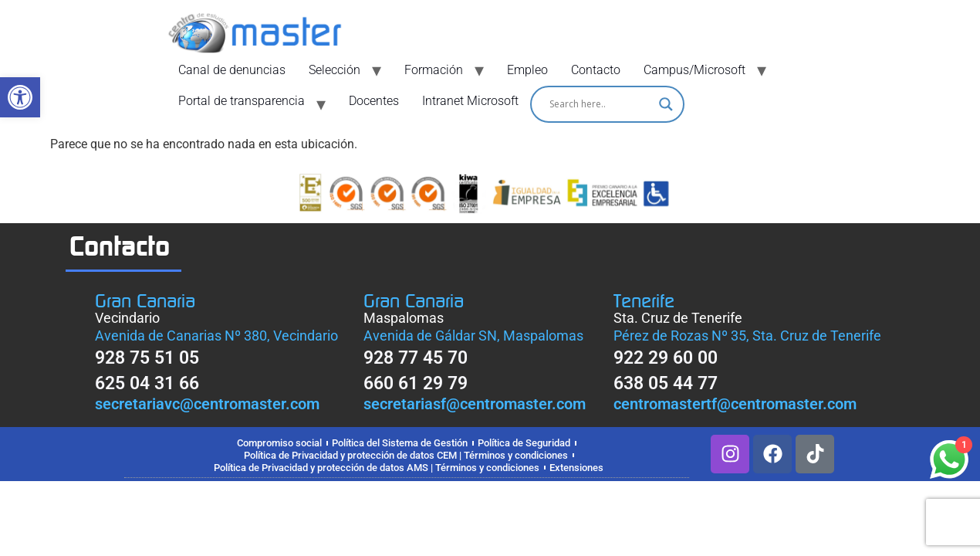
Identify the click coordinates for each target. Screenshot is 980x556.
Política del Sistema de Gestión (400, 443)
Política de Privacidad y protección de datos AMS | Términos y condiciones (377, 468)
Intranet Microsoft (470, 101)
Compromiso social (279, 443)
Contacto (596, 70)
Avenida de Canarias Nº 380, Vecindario (216, 336)
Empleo (527, 70)
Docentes (374, 101)
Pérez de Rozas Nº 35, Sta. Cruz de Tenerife (747, 336)
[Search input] (600, 104)
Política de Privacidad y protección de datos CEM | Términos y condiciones (406, 455)
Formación (434, 70)
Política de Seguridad (524, 443)
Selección (335, 70)
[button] (20, 97)
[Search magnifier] (666, 104)
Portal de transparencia (242, 101)
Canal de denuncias (232, 70)
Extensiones (576, 468)
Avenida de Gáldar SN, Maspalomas (473, 336)
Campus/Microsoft (694, 70)
